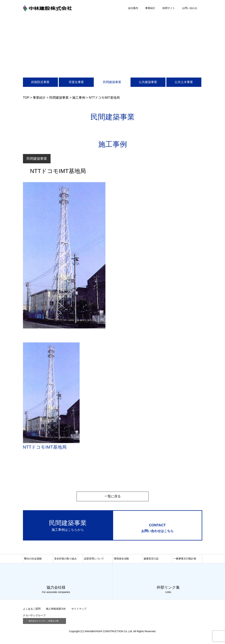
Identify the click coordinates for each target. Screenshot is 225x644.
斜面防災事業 (40, 82)
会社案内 (133, 8)
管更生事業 (76, 82)
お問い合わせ (190, 8)
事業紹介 (150, 8)
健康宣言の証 (151, 559)
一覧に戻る (113, 496)
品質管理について (94, 559)
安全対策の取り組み (65, 559)
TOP (26, 98)
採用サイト (169, 8)
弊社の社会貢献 (33, 559)
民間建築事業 (112, 82)
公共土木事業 (184, 82)
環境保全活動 (121, 559)
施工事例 (79, 98)
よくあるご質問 (32, 610)
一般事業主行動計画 (185, 559)
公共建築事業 (148, 82)
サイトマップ (79, 610)
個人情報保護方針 (56, 610)
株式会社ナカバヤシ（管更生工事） (44, 622)
